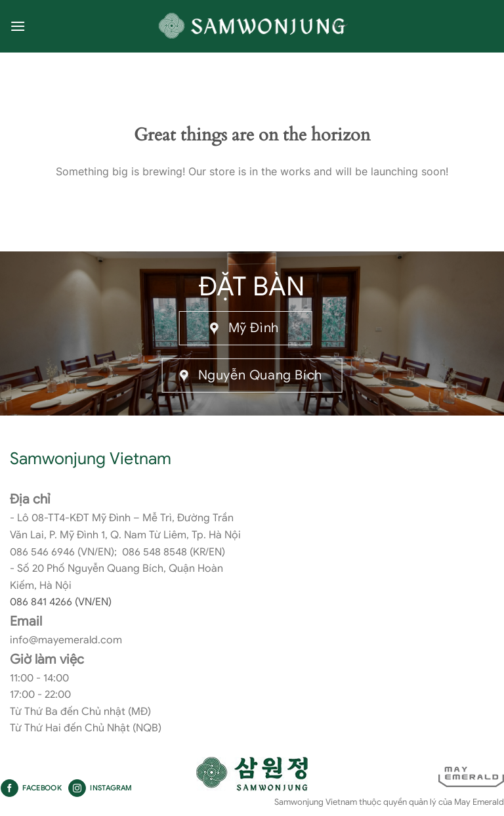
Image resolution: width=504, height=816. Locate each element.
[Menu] (18, 26)
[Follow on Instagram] (77, 788)
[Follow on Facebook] (10, 788)
